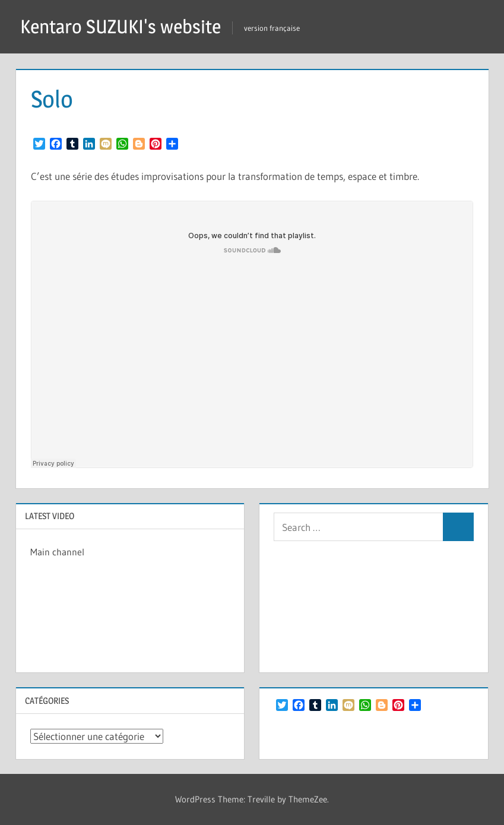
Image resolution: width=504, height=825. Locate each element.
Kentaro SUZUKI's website (121, 26)
